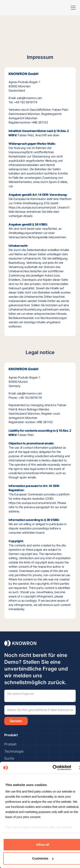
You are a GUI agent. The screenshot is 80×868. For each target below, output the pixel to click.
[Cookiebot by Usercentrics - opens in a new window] (53, 768)
